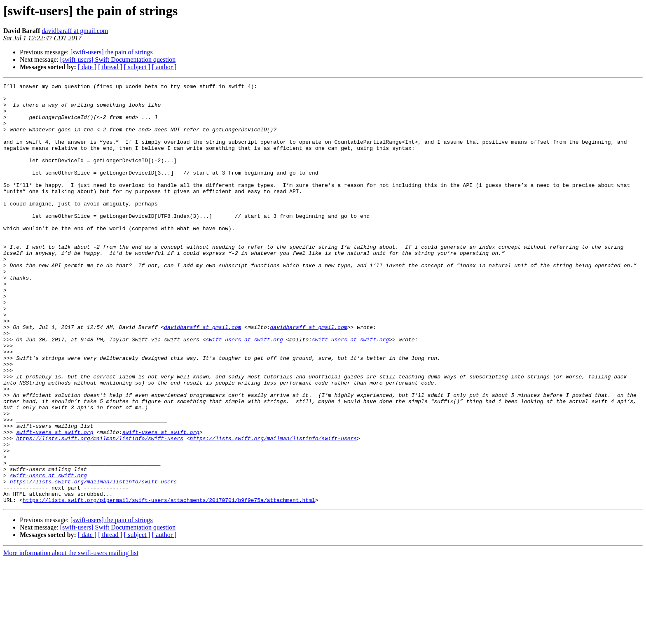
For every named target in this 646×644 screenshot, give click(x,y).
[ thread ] (110, 67)
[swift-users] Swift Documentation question (118, 59)
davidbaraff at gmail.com (75, 31)
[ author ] (164, 67)
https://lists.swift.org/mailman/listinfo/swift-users (100, 510)
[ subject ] (137, 67)
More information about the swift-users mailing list (71, 637)
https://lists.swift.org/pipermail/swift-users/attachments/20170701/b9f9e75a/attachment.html (169, 584)
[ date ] (87, 67)
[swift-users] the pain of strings (112, 52)
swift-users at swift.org (244, 391)
